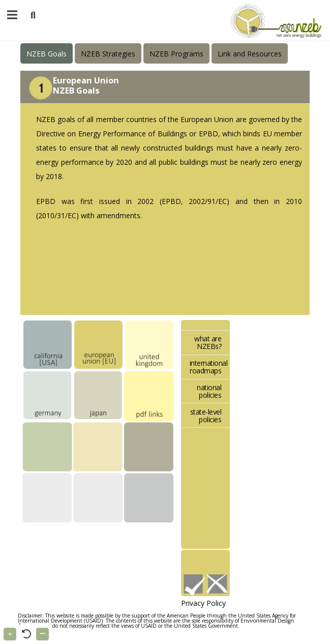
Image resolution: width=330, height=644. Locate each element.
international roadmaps (209, 367)
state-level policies (206, 416)
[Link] (274, 20)
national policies (209, 391)
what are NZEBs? (208, 342)
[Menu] (12, 15)
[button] (33, 16)
